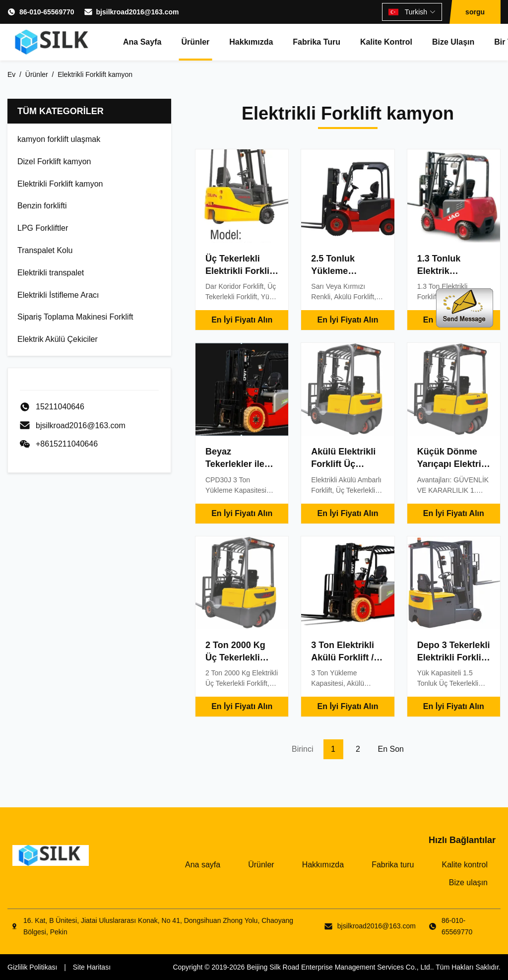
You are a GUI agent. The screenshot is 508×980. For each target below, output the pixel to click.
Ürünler (195, 42)
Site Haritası (92, 967)
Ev (11, 74)
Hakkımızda (251, 42)
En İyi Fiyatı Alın (242, 320)
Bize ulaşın (453, 42)
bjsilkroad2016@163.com (138, 12)
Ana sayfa (142, 42)
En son (391, 749)
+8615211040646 (67, 444)
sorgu (475, 12)
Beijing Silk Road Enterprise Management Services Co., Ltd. (339, 967)
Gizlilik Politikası (32, 967)
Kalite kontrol (386, 42)
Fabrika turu (317, 42)
